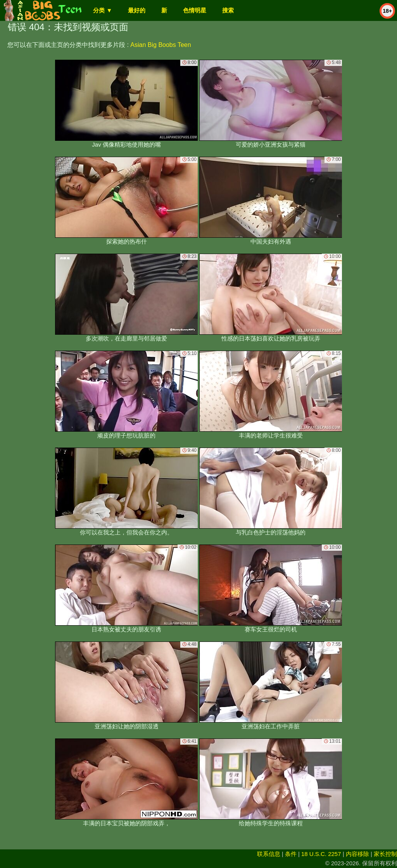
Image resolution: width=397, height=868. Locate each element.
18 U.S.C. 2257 (321, 854)
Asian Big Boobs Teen (161, 45)
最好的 (137, 10)
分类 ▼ (103, 10)
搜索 (228, 10)
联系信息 (269, 854)
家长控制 (385, 854)
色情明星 (195, 10)
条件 (291, 854)
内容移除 (357, 854)
